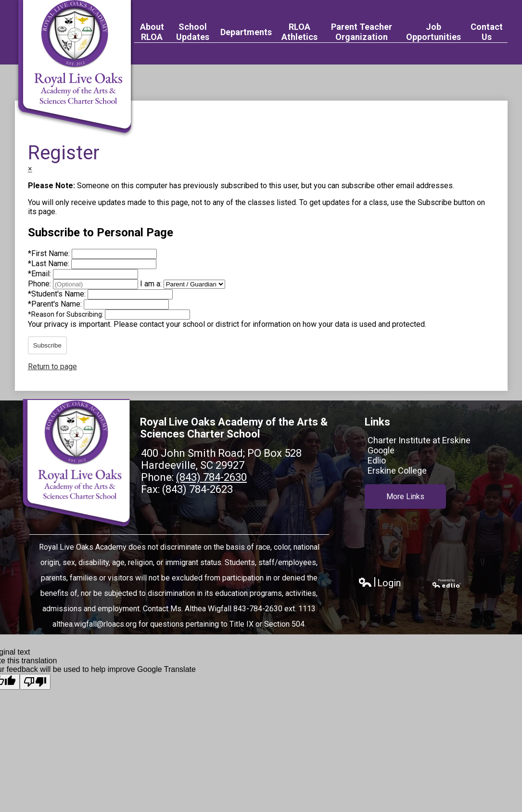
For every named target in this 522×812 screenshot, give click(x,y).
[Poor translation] (35, 682)
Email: (40, 274)
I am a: (151, 284)
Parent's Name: (56, 304)
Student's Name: (58, 294)
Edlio (377, 460)
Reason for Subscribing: (66, 314)
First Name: (50, 253)
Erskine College (397, 470)
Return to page (52, 367)
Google (381, 450)
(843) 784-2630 (211, 477)
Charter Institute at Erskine (419, 440)
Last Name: (50, 264)
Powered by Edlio (447, 583)
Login (379, 583)
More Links (405, 496)
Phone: (40, 284)
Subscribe (47, 345)
